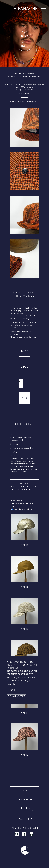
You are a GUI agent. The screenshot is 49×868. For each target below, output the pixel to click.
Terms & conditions (25, 809)
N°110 (24, 755)
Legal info (25, 819)
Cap (31, 503)
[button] (24, 127)
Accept (12, 690)
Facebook (24, 834)
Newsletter (25, 799)
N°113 (24, 629)
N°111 (24, 713)
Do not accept (16, 696)
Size (24, 378)
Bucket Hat (20, 503)
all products (25, 46)
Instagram (17, 834)
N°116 (24, 545)
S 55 (21, 381)
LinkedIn (31, 834)
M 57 (24, 383)
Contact (25, 791)
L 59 (28, 381)
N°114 (24, 587)
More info (11, 684)
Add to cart (25, 398)
